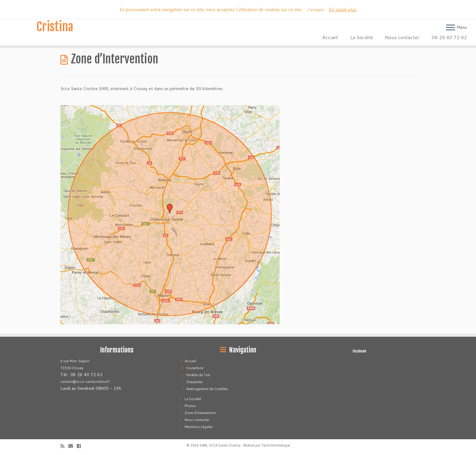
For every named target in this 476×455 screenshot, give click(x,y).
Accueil (330, 37)
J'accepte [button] (316, 10)
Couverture (195, 368)
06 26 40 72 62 (449, 37)
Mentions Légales (199, 427)
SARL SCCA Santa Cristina (55, 19)
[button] (170, 215)
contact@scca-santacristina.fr (85, 382)
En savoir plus (343, 10)
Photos (190, 406)
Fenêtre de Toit (198, 375)
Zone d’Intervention (200, 413)
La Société (362, 37)
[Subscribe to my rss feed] (64, 446)
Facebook (359, 351)
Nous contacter (402, 37)
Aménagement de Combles (207, 389)
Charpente (194, 382)
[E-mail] (73, 446)
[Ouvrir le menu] (450, 28)
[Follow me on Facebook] (81, 446)
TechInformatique (276, 445)
